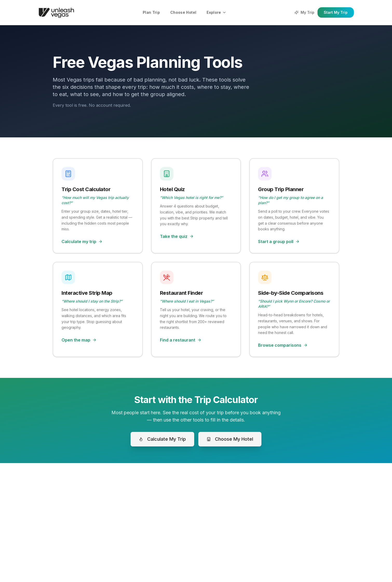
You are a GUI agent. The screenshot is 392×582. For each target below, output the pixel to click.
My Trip (304, 12)
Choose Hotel (183, 12)
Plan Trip (151, 12)
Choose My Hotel (230, 439)
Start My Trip (336, 12)
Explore (216, 12)
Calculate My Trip (162, 439)
